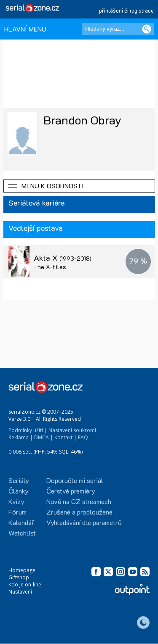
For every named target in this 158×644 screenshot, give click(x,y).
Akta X (63, 258)
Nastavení (20, 592)
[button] (79, 186)
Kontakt (63, 437)
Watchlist (22, 533)
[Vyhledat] (147, 29)
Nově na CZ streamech (79, 501)
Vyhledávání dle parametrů (84, 522)
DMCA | (44, 437)
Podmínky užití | (28, 430)
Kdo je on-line (25, 585)
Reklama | (21, 437)
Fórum (17, 512)
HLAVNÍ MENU (25, 29)
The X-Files (50, 267)
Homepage (22, 570)
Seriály (19, 480)
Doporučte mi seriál (75, 480)
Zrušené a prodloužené (79, 512)
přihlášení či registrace (126, 10)
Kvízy (16, 501)
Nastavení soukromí (72, 430)
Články (19, 491)
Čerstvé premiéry (71, 491)
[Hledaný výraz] (118, 29)
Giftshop (19, 577)
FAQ (83, 437)
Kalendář (21, 522)
